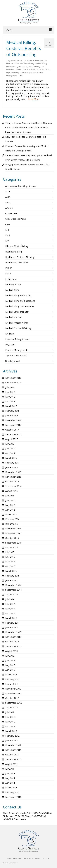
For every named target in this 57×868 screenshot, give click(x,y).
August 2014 (11, 594)
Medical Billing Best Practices (20, 306)
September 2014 (13, 590)
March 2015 (11, 571)
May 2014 (10, 609)
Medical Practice (23, 69)
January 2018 (12, 416)
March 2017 (11, 458)
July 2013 (10, 656)
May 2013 (10, 665)
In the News (11, 279)
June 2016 (10, 500)
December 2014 (13, 585)
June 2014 (10, 604)
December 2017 (13, 420)
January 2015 (12, 580)
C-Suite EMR (11, 213)
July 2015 (10, 552)
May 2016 (10, 505)
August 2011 (11, 764)
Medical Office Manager (17, 312)
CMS (8, 224)
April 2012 (10, 726)
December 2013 (13, 632)
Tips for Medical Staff (16, 356)
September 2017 (13, 434)
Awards (9, 208)
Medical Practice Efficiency (18, 328)
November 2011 (13, 750)
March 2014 (11, 618)
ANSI (8, 202)
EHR (13, 63)
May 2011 (10, 778)
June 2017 (10, 449)
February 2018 (12, 411)
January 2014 (12, 627)
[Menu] (28, 30)
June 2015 (10, 557)
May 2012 (10, 722)
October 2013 (12, 642)
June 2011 (10, 773)
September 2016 (13, 486)
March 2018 (11, 406)
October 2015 (12, 538)
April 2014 (10, 613)
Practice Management (16, 350)
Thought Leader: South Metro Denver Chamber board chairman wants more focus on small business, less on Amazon (29, 128)
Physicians (32, 73)
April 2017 (10, 453)
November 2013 (13, 637)
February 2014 (12, 623)
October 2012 (12, 698)
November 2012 (13, 693)
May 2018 (10, 397)
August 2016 (11, 491)
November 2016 (13, 477)
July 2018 (10, 387)
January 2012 (12, 740)
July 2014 (10, 599)
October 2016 (12, 481)
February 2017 (12, 463)
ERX (7, 241)
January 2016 (12, 524)
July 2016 (10, 496)
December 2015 (13, 529)
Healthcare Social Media (17, 263)
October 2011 (12, 755)
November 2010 (13, 797)
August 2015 (11, 547)
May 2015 (10, 562)
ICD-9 (8, 274)
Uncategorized (12, 361)
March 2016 (11, 514)
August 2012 (11, 708)
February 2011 (12, 792)
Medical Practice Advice (40, 69)
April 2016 (10, 510)
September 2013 (13, 646)
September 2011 (13, 759)
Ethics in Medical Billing (17, 246)
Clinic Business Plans (16, 219)
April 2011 (10, 783)
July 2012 (10, 712)
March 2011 (11, 788)
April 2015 (10, 566)
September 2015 (13, 543)
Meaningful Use (13, 284)
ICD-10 (9, 268)
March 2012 (11, 731)
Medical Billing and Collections (20, 301)
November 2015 (13, 533)
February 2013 (12, 679)
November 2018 (13, 378)
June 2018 (10, 392)
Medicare (10, 334)
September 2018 (13, 383)
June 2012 (10, 717)
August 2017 (11, 439)
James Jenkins (16, 60)
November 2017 (13, 425)
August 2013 (11, 651)
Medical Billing (41, 63)
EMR (17, 63)
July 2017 (10, 444)
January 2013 (12, 684)
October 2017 (12, 430)
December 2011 (13, 745)
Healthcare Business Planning (20, 257)
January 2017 (12, 467)
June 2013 (10, 660)
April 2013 (10, 670)
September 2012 (13, 703)
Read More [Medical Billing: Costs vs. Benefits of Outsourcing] (34, 99)
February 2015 (12, 576)
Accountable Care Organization (21, 186)
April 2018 (10, 401)
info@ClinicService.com (14, 819)
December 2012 (13, 689)
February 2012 (12, 736)
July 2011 (10, 769)
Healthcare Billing (27, 63)
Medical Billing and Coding (17, 66)
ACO (8, 191)
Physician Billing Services (16, 73)
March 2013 (11, 675)
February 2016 (12, 519)
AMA (8, 197)
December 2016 (13, 472)
